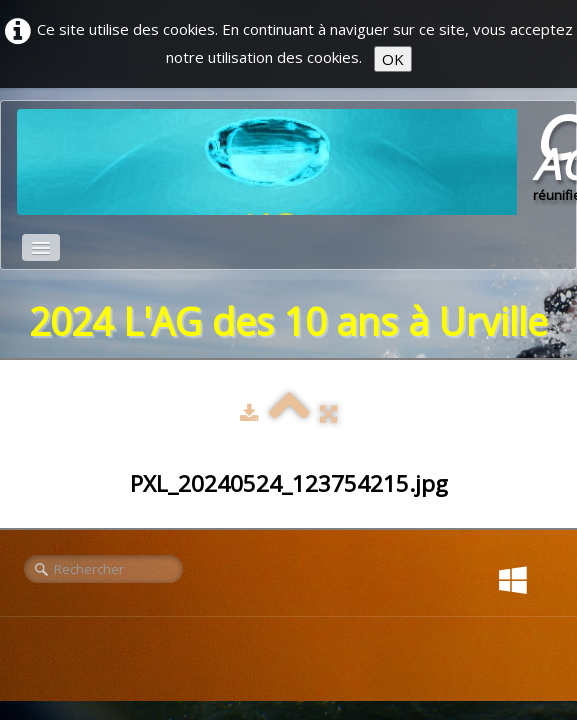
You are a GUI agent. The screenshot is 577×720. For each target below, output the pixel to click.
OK (393, 59)
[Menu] (41, 247)
